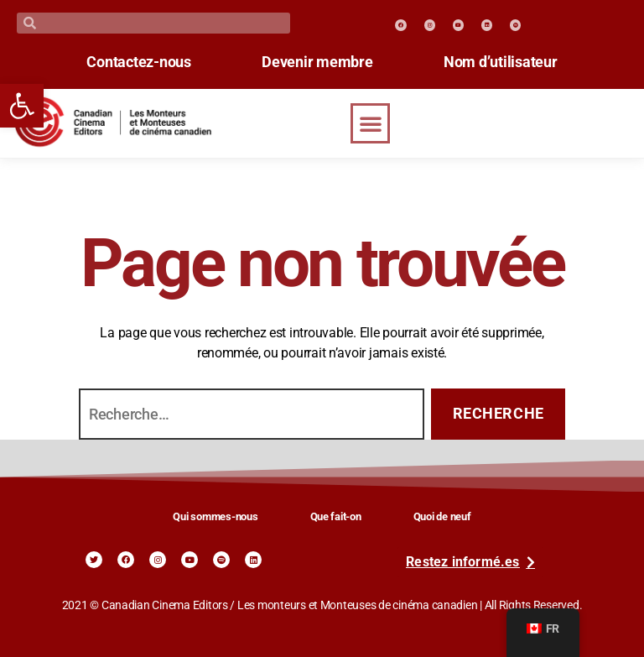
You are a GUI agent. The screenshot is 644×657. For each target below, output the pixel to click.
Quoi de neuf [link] (442, 516)
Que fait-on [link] (336, 516)
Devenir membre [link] (317, 62)
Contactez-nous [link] (134, 62)
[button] (371, 123)
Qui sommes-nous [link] (215, 516)
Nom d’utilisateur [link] (506, 62)
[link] (22, 106)
